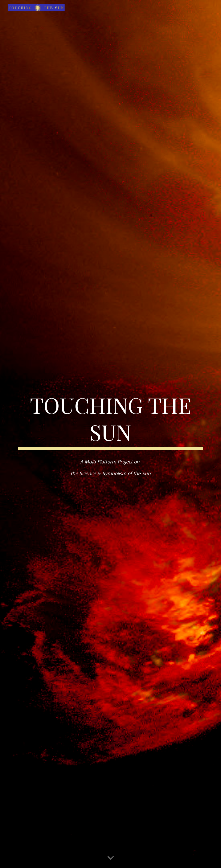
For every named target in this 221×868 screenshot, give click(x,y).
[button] (111, 858)
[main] (110, 421)
